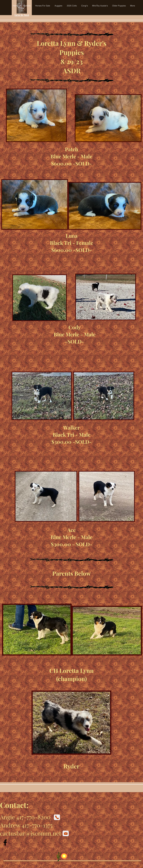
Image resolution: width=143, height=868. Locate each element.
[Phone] (57, 817)
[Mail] (66, 833)
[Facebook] (5, 842)
